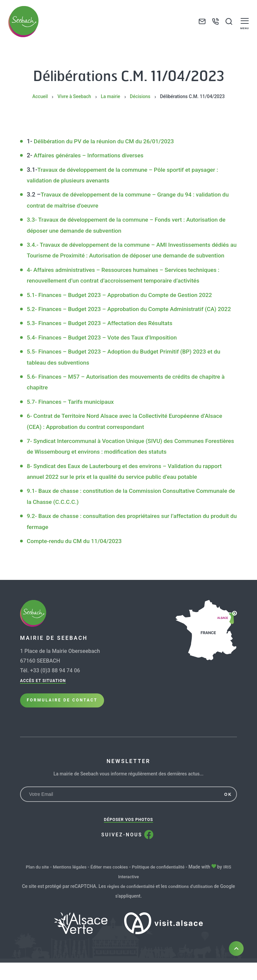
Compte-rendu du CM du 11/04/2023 (76, 563)
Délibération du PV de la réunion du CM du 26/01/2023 (107, 141)
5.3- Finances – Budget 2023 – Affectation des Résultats (103, 345)
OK (228, 813)
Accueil (40, 96)
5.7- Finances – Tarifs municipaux (72, 423)
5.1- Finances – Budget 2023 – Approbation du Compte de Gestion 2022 (124, 306)
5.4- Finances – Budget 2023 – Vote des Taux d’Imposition (105, 359)
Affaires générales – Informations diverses (91, 155)
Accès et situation (43, 702)
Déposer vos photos (129, 838)
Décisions (140, 96)
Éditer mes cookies (109, 885)
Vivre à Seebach (74, 96)
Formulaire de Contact (62, 725)
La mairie (110, 96)
